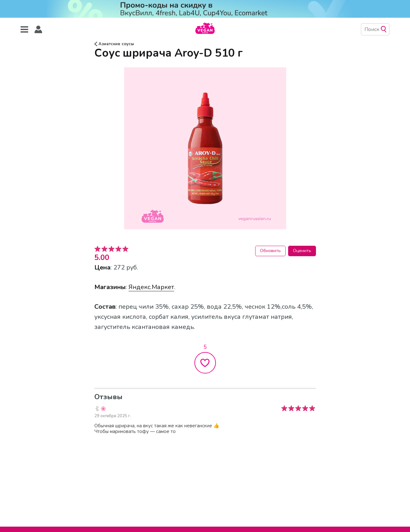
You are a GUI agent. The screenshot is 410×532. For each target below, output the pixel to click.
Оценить (302, 251)
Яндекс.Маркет (151, 287)
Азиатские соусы (114, 44)
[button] (38, 30)
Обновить (270, 251)
